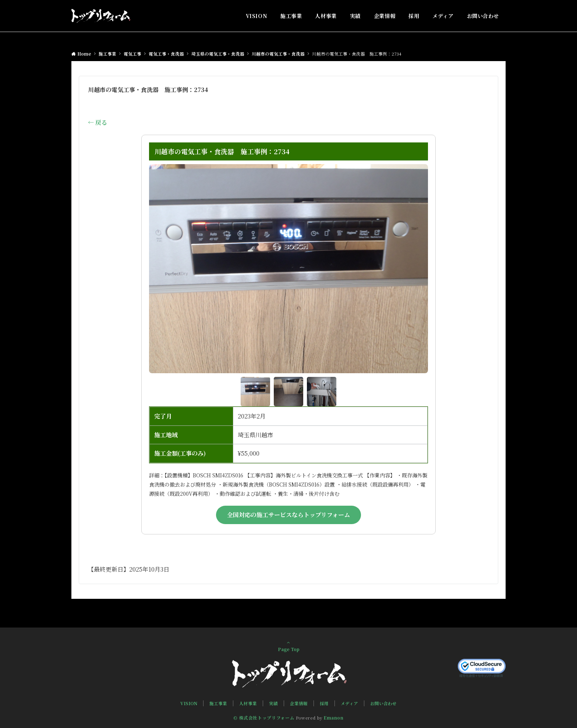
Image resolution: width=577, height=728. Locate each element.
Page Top (288, 646)
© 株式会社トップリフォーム (264, 718)
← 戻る (98, 122)
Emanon (334, 718)
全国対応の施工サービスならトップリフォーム (288, 515)
